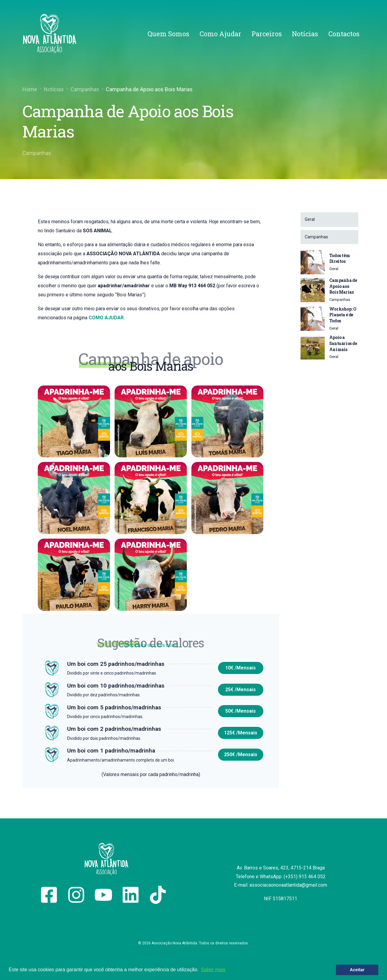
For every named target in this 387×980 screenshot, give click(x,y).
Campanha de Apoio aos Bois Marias (343, 286)
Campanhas (37, 153)
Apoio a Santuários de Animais (343, 343)
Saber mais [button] (213, 970)
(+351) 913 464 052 (305, 877)
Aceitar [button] (357, 970)
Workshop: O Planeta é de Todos (343, 315)
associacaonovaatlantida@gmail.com (288, 885)
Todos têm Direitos (340, 258)
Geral (334, 269)
